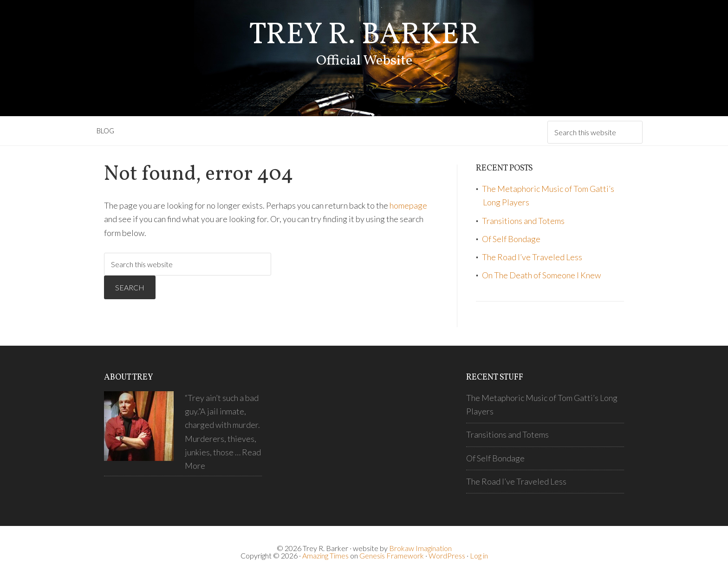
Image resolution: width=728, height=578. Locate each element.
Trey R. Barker (364, 36)
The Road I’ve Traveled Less (532, 257)
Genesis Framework (392, 555)
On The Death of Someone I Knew (541, 275)
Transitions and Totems (523, 221)
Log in (479, 555)
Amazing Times (325, 555)
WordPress (447, 555)
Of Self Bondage (511, 239)
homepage (408, 205)
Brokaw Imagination (420, 548)
